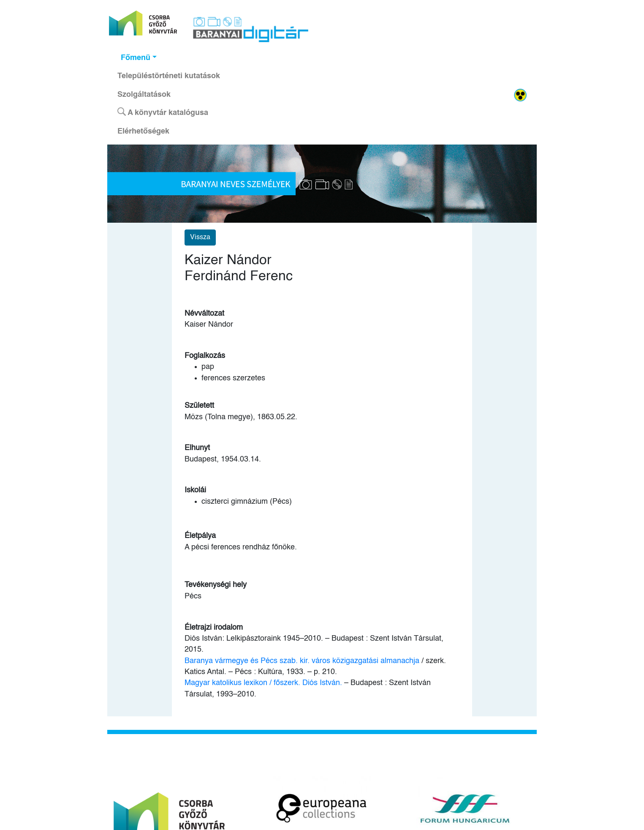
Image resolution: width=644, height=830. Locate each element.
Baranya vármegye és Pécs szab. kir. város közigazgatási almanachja (302, 661)
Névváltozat (204, 314)
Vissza (200, 238)
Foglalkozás (205, 356)
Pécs (193, 596)
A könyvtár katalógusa (163, 112)
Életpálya (200, 536)
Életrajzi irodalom (214, 628)
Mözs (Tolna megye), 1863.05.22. (241, 417)
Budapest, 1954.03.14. (223, 459)
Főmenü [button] (136, 58)
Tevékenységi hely (216, 585)
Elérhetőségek (143, 131)
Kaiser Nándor (209, 325)
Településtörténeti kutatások (169, 76)
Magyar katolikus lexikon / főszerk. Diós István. (263, 683)
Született (199, 406)
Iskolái (195, 490)
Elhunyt (197, 448)
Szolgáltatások (144, 95)
